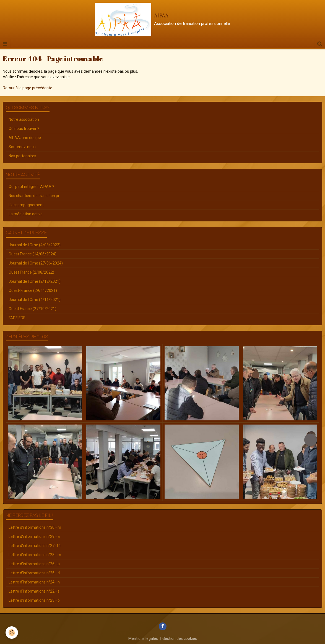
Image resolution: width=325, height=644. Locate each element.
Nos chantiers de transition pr (34, 196)
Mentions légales (143, 638)
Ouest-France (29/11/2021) (33, 290)
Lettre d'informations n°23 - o (34, 600)
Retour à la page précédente (28, 88)
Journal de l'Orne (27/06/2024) (36, 263)
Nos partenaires (22, 156)
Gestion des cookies (180, 638)
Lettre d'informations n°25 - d (34, 573)
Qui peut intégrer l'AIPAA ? (31, 187)
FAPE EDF (17, 318)
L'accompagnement (26, 205)
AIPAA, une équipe (25, 138)
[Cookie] (12, 633)
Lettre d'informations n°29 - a (34, 536)
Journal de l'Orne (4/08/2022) (35, 245)
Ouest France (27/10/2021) (32, 309)
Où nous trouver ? (24, 129)
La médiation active (26, 214)
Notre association (24, 119)
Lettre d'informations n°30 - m (35, 527)
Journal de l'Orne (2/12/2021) (35, 281)
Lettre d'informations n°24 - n (34, 582)
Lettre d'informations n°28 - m (35, 555)
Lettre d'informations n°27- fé (35, 546)
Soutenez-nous (22, 147)
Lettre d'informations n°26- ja (34, 564)
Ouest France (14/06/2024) (32, 254)
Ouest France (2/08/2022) (31, 272)
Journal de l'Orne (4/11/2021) (35, 300)
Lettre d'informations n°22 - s (34, 591)
